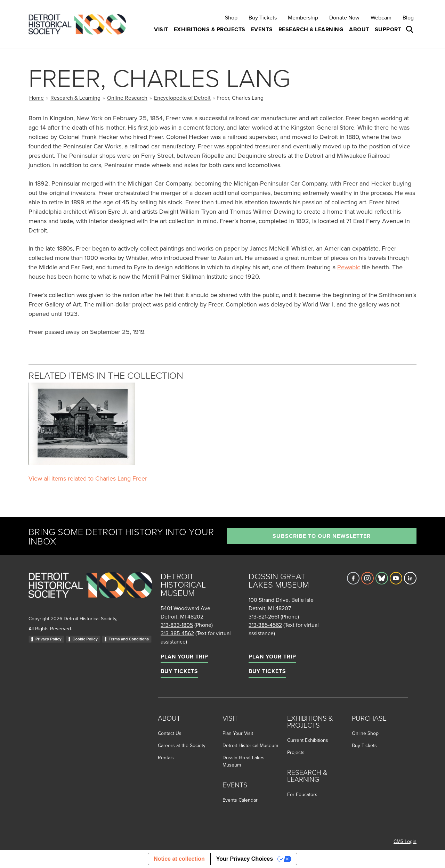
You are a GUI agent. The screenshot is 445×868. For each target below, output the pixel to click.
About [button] (359, 29)
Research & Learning (75, 98)
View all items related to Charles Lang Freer (88, 478)
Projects (296, 752)
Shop (231, 17)
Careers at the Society (182, 745)
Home (37, 98)
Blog (408, 17)
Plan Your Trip (184, 657)
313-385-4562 (177, 633)
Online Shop (365, 733)
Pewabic (349, 267)
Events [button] (262, 29)
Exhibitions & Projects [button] (210, 29)
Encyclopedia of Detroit (182, 98)
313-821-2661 (264, 616)
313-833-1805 (177, 625)
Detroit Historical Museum (250, 745)
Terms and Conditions (129, 639)
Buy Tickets (263, 17)
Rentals (166, 758)
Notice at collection (179, 859)
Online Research (127, 98)
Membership (303, 17)
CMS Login (405, 841)
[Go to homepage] (90, 593)
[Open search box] (410, 30)
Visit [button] (161, 29)
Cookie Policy (85, 639)
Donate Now (344, 17)
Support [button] (388, 29)
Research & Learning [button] (311, 29)
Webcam (381, 17)
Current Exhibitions (308, 740)
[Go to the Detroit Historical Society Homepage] (80, 24)
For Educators (302, 794)
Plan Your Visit (238, 733)
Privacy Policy (48, 639)
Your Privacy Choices (245, 859)
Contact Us (170, 733)
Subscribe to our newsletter (322, 536)
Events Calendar (240, 800)
